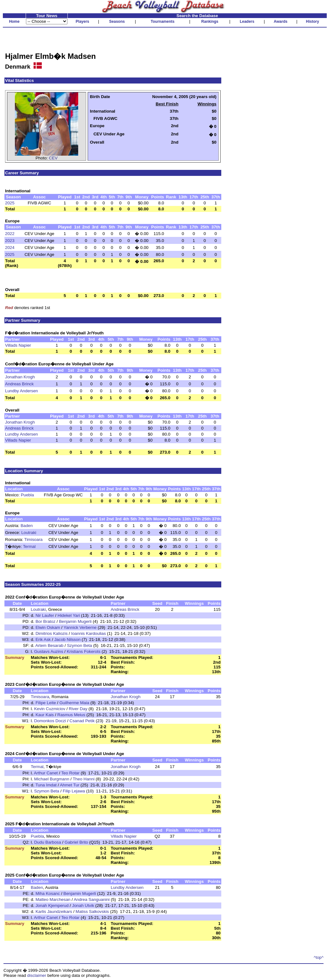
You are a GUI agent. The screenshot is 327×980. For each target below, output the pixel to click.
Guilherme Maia (74, 703)
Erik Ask (43, 639)
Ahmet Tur (69, 785)
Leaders (247, 22)
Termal (29, 546)
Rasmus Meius (71, 715)
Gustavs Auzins (49, 651)
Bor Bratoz (45, 621)
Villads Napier (18, 345)
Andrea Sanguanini (92, 899)
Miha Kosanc (48, 893)
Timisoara (34, 540)
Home (14, 22)
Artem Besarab (49, 645)
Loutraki (29, 533)
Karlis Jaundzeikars (54, 912)
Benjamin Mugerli (75, 621)
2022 (10, 234)
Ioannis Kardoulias (89, 633)
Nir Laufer (45, 615)
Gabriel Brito (76, 842)
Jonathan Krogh (20, 377)
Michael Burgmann (52, 779)
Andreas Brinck (19, 384)
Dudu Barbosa (48, 842)
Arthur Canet (46, 773)
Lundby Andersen (22, 391)
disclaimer (37, 975)
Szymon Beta (79, 645)
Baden (27, 526)
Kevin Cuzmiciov (50, 709)
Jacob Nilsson (67, 639)
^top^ (319, 957)
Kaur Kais (45, 715)
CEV (53, 158)
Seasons (117, 22)
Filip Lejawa (74, 791)
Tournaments (163, 22)
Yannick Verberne (80, 627)
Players (82, 22)
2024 (10, 248)
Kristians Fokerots (84, 651)
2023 (10, 241)
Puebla (28, 495)
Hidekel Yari (69, 615)
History (313, 22)
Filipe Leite (46, 703)
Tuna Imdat (46, 785)
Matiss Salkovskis (92, 912)
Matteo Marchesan (53, 899)
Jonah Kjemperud (52, 906)
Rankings (210, 22)
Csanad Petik (82, 721)
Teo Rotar (70, 773)
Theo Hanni (84, 779)
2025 (10, 203)
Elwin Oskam (48, 627)
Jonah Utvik (83, 906)
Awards (281, 22)
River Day (78, 709)
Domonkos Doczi (50, 721)
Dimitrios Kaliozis (51, 633)
